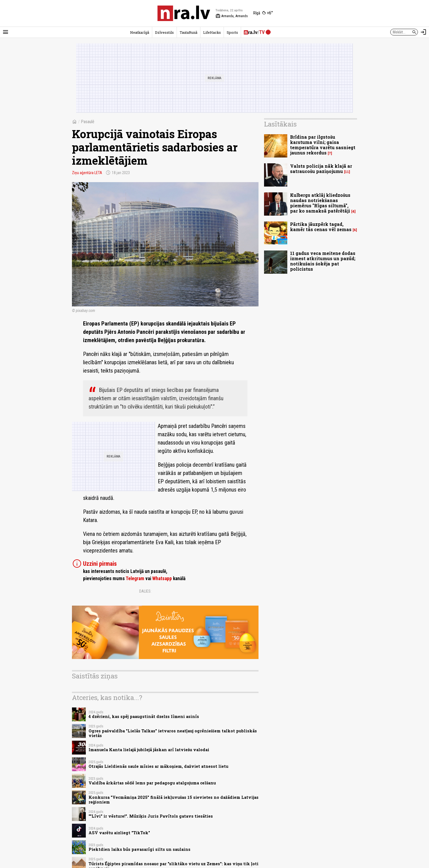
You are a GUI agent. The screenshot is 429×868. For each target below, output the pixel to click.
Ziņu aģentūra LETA (87, 173)
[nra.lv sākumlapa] (184, 13)
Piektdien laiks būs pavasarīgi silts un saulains (139, 849)
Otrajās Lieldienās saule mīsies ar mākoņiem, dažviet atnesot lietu (158, 766)
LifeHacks (212, 32)
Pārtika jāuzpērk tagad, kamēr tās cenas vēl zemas (321, 227)
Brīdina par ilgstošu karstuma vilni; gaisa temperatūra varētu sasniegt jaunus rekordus (323, 145)
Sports (232, 32)
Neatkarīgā (140, 32)
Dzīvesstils (164, 32)
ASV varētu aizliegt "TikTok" (119, 833)
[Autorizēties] (423, 32)
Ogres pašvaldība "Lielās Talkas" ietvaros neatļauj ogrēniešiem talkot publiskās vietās (173, 733)
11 (347, 172)
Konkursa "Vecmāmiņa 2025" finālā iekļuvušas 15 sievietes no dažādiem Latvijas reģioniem (174, 800)
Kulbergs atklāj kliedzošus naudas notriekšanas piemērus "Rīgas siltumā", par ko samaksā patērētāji (320, 203)
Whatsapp (162, 578)
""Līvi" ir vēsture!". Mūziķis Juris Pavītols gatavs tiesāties (151, 816)
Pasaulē (88, 122)
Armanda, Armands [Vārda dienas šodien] (232, 16)
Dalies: (145, 591)
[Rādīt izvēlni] (6, 32)
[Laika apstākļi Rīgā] (263, 13)
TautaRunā (188, 32)
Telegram (135, 578)
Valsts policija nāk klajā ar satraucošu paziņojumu (321, 169)
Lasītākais (280, 124)
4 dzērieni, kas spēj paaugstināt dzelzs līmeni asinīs (144, 716)
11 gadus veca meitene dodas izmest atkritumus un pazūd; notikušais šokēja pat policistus (323, 261)
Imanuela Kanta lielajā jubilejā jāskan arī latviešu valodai (149, 750)
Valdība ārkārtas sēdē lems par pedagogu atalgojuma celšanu (152, 783)
